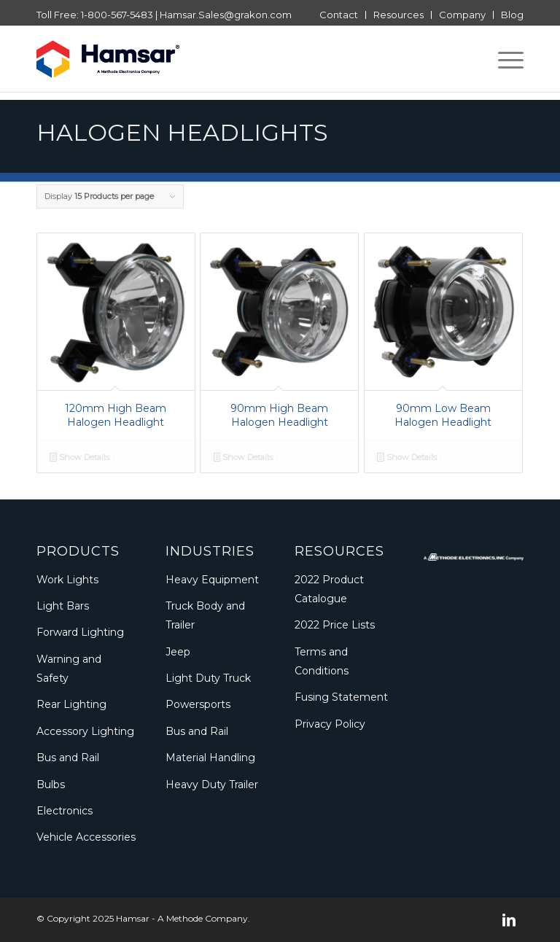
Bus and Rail (68, 758)
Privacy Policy (330, 724)
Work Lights (67, 580)
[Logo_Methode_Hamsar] (108, 59)
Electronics (65, 811)
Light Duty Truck (208, 678)
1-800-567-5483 (117, 15)
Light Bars (63, 606)
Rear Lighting (71, 704)
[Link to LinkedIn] (509, 920)
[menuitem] (339, 15)
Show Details (79, 459)
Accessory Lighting (85, 731)
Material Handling (210, 758)
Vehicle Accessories (86, 837)
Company (462, 15)
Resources (398, 15)
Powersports (198, 704)
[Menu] (503, 59)
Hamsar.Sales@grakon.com (226, 15)
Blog (512, 15)
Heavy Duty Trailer (212, 785)
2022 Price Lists (335, 625)
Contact (339, 15)
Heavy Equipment (212, 580)
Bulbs (51, 785)
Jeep (178, 652)
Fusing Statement (341, 697)
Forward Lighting (80, 632)
